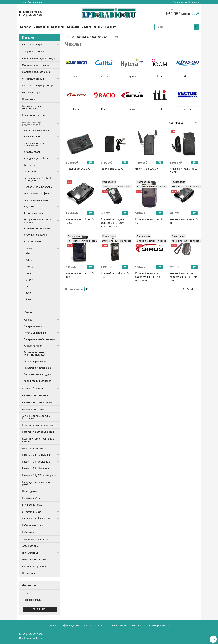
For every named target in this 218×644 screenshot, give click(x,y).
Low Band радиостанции (36, 72)
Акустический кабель (36, 235)
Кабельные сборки (33, 525)
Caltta (29, 260)
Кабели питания (33, 346)
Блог (101, 625)
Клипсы (28, 320)
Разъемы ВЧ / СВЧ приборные (39, 475)
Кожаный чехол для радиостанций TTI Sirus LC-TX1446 (149, 277)
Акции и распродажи (34, 566)
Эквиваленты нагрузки (35, 539)
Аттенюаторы (30, 546)
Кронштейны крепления (37, 381)
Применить (40, 609)
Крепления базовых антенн (38, 425)
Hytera (29, 267)
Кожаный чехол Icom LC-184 (115, 275)
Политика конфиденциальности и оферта (72, 625)
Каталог (26, 27)
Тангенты (29, 165)
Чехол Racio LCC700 (112, 169)
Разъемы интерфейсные (37, 368)
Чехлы (28, 248)
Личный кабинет (105, 27)
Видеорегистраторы (34, 115)
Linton (29, 286)
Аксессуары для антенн (36, 448)
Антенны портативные (35, 395)
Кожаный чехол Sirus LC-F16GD (184, 170)
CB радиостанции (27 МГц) (37, 85)
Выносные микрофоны (37, 193)
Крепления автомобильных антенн (38, 440)
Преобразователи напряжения (34, 144)
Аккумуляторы (32, 152)
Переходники (30, 491)
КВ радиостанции (32, 45)
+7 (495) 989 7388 (32, 15)
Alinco (29, 254)
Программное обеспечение (39, 339)
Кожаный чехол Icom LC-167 (184, 221)
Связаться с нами (140, 625)
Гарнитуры (30, 172)
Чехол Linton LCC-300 (78, 169)
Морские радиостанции (36, 65)
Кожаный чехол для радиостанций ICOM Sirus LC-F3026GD (112, 223)
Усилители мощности (36, 130)
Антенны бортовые (33, 409)
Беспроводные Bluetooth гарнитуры (38, 179)
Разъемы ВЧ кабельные (35, 468)
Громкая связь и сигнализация (31, 107)
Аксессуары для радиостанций (90, 37)
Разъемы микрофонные (37, 228)
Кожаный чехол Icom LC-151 (149, 221)
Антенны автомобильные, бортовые (37, 417)
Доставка (73, 27)
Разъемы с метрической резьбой (36, 483)
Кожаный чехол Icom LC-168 (80, 275)
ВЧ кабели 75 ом (32, 512)
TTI (27, 306)
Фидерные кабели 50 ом (36, 519)
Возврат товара (161, 625)
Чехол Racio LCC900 (146, 169)
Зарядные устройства (36, 159)
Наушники (30, 207)
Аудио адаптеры (34, 213)
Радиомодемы (32, 241)
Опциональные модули (37, 374)
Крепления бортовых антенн (39, 432)
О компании (41, 27)
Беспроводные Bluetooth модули (38, 221)
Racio (29, 293)
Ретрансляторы (31, 92)
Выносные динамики (36, 200)
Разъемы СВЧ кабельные (36, 455)
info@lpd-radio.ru (32, 12)
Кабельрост (29, 532)
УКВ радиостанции (33, 51)
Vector (29, 312)
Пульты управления (35, 333)
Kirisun (29, 280)
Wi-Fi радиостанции (34, 79)
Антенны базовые (32, 389)
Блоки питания (32, 137)
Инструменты (30, 553)
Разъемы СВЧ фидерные (36, 462)
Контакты (58, 27)
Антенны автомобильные (37, 402)
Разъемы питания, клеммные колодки (35, 353)
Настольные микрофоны (38, 187)
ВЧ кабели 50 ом (32, 498)
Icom (28, 273)
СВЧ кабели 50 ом (32, 505)
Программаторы (33, 326)
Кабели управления (35, 361)
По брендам (29, 573)
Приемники (28, 99)
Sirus (28, 299)
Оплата (87, 27)
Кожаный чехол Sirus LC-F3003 (80, 221)
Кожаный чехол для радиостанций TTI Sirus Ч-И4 (183, 277)
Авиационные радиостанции (39, 58)
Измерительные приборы (37, 559)
